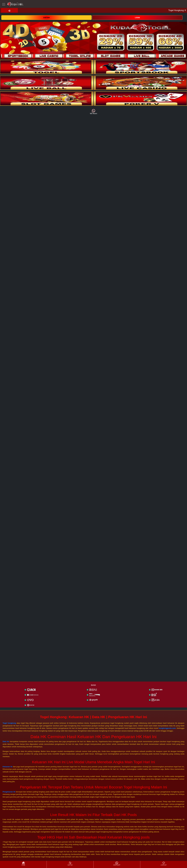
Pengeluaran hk (9, 792)
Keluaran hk (8, 767)
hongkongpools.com (167, 728)
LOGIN (137, 18)
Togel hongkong (9, 723)
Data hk (6, 741)
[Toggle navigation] (4, 4)
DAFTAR (46, 18)
